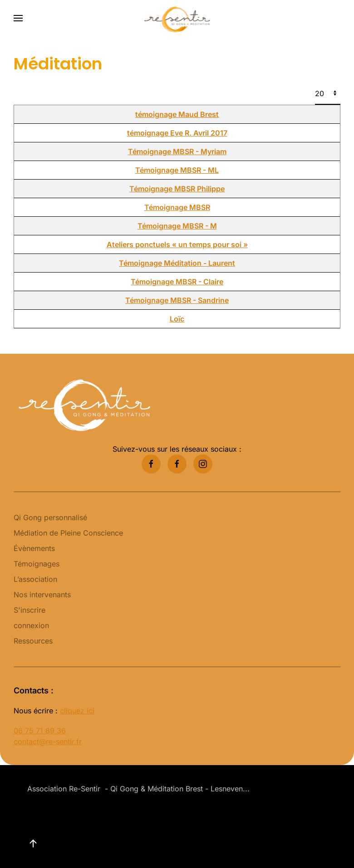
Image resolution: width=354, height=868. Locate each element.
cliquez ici (77, 711)
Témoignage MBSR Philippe (177, 189)
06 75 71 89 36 (40, 731)
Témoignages (37, 564)
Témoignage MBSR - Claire (177, 282)
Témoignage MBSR (177, 207)
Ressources (33, 641)
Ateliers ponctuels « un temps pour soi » (177, 244)
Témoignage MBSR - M (177, 226)
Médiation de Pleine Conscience (68, 533)
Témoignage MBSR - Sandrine (177, 300)
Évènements (34, 548)
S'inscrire (29, 610)
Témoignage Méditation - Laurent (177, 263)
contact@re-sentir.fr (48, 741)
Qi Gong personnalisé (50, 517)
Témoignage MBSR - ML (177, 170)
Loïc (177, 319)
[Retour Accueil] (177, 18)
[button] (18, 18)
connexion (31, 625)
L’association (35, 579)
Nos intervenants (42, 595)
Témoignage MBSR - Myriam (177, 151)
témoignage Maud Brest (177, 114)
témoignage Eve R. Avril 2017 (177, 133)
